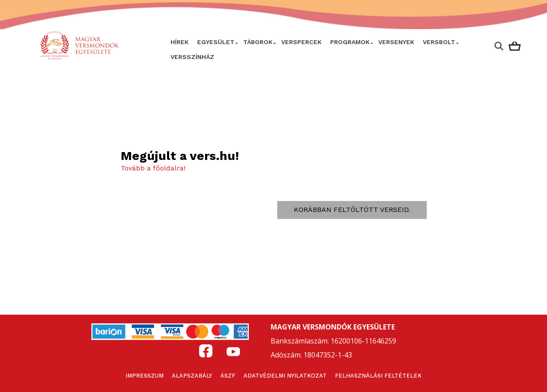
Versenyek (396, 42)
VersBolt (439, 42)
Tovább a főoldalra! (153, 168)
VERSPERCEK (301, 42)
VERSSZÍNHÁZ (192, 57)
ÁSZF (228, 376)
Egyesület (216, 42)
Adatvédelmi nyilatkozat (285, 376)
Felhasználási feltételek (378, 376)
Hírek (179, 42)
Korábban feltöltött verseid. (352, 210)
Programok (350, 42)
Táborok (258, 42)
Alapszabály (192, 376)
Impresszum (145, 376)
